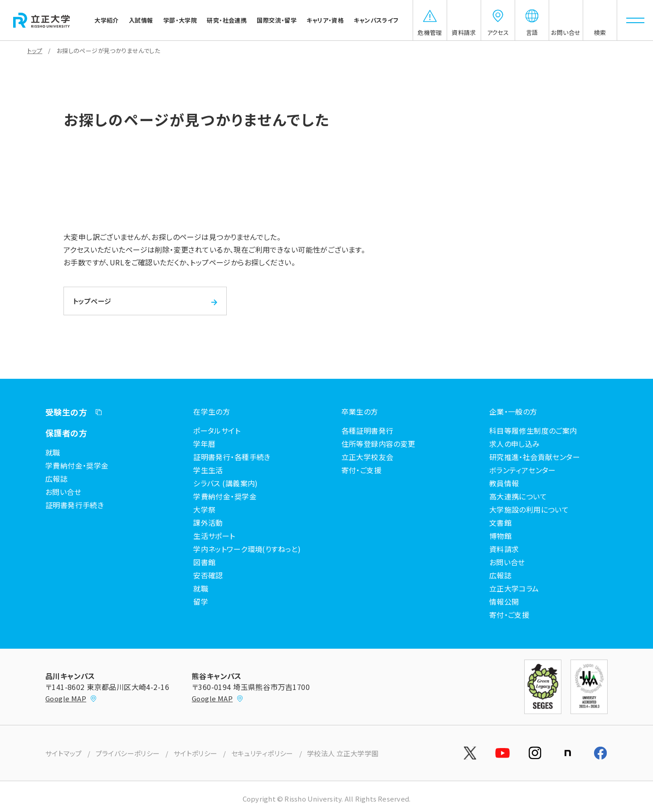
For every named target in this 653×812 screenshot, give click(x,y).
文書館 (500, 523)
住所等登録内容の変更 (378, 444)
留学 (201, 602)
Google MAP (71, 698)
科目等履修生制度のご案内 (533, 430)
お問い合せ (63, 492)
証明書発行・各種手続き (232, 457)
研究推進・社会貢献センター (535, 457)
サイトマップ (64, 753)
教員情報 (504, 483)
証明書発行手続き (75, 505)
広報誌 (56, 479)
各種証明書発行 (368, 430)
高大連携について (518, 496)
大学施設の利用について (529, 509)
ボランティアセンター (523, 470)
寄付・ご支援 (362, 470)
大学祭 (204, 509)
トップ (35, 51)
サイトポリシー (196, 753)
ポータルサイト (217, 430)
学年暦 (204, 444)
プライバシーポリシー (128, 753)
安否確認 (208, 575)
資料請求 (504, 549)
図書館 (204, 562)
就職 (53, 452)
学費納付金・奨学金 (77, 465)
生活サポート (214, 536)
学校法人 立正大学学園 (343, 753)
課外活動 (208, 523)
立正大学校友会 (368, 457)
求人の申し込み (515, 444)
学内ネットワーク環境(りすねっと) (247, 549)
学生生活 (208, 470)
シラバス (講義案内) (226, 483)
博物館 (500, 536)
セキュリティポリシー (262, 753)
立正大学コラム (514, 588)
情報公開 (504, 602)
